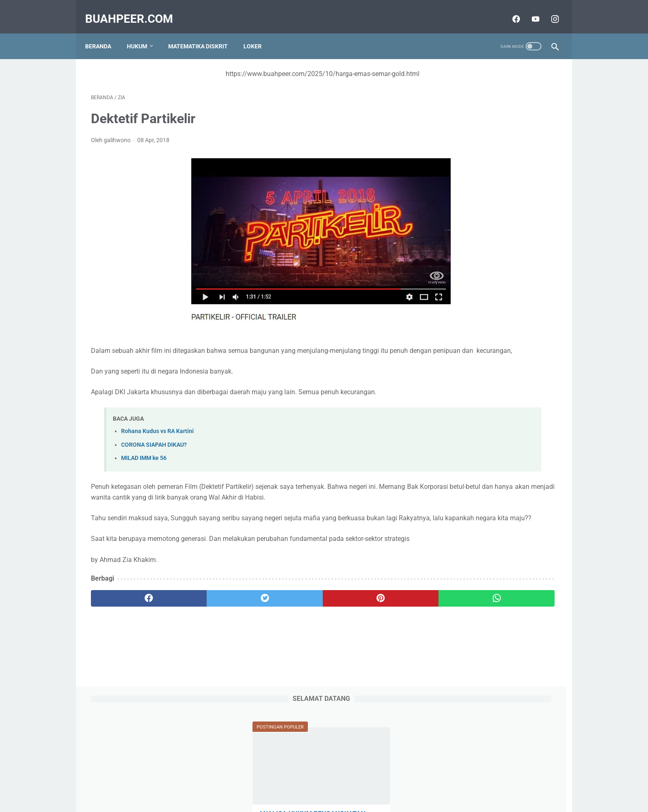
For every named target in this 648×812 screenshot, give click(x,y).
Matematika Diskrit (204, 33)
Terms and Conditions (365, 782)
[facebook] (509, 10)
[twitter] (208, 632)
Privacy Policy (311, 782)
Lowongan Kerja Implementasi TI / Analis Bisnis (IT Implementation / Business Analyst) (491, 604)
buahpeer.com (135, 10)
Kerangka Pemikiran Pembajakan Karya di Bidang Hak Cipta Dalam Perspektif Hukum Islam (490, 665)
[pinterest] (286, 632)
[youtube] (529, 10)
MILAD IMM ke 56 (144, 460)
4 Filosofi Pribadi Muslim (476, 501)
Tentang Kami (267, 782)
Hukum (143, 33)
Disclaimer (415, 782)
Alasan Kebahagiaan (470, 408)
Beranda (104, 33)
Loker (258, 33)
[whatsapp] (364, 632)
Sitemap (231, 782)
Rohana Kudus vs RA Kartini (157, 434)
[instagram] (548, 10)
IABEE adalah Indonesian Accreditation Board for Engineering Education (493, 305)
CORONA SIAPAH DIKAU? (154, 447)
